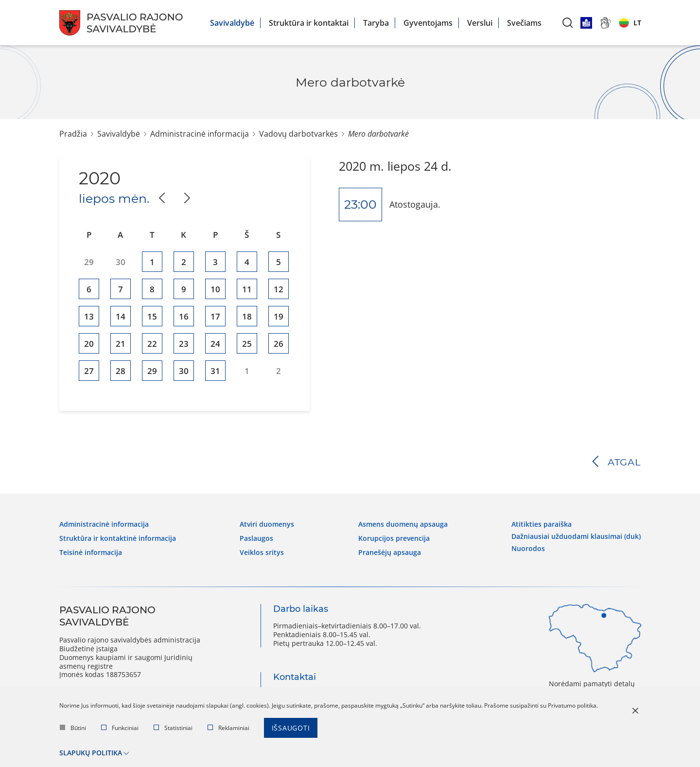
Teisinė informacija (91, 551)
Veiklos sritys (262, 551)
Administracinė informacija (200, 134)
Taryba (376, 23)
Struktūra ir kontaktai (309, 23)
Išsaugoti (291, 729)
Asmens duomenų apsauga (403, 523)
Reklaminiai (228, 729)
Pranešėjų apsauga (390, 551)
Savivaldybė (232, 23)
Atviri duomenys (267, 523)
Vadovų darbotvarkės (298, 134)
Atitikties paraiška (542, 523)
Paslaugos (256, 537)
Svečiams (524, 23)
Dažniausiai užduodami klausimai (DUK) (576, 535)
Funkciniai (120, 729)
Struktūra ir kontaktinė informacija (118, 537)
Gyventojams (428, 23)
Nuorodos (528, 546)
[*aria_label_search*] (568, 23)
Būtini (73, 729)
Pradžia (73, 134)
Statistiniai (173, 729)
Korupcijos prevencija (394, 537)
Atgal (624, 462)
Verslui (480, 23)
